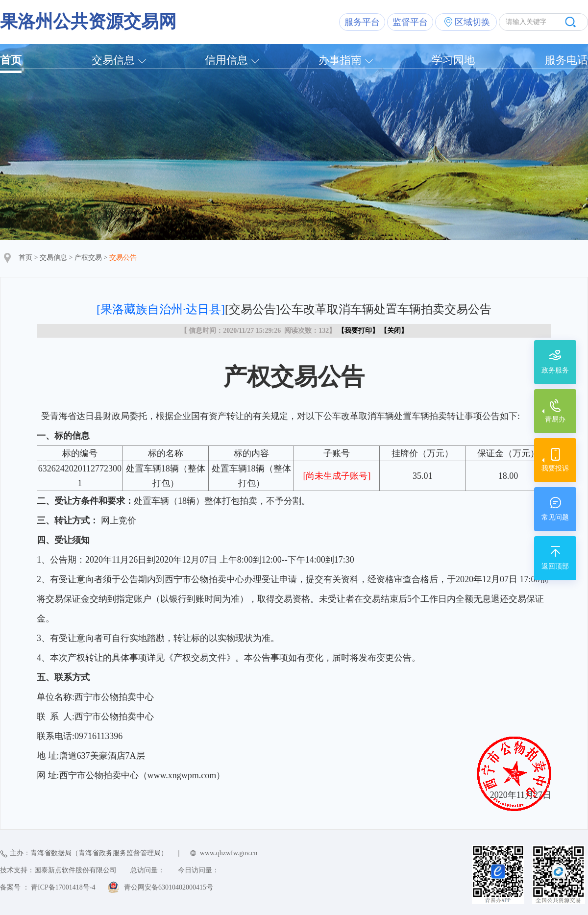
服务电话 (566, 60)
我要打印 (358, 331)
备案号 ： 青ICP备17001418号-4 (48, 887)
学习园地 (453, 60)
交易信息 (113, 60)
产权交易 (88, 258)
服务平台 (362, 22)
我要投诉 (555, 468)
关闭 (394, 331)
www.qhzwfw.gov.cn (229, 853)
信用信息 (226, 60)
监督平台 (410, 22)
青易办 (555, 419)
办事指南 (340, 60)
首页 (11, 60)
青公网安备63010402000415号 (169, 887)
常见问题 (555, 517)
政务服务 (555, 370)
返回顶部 (555, 566)
